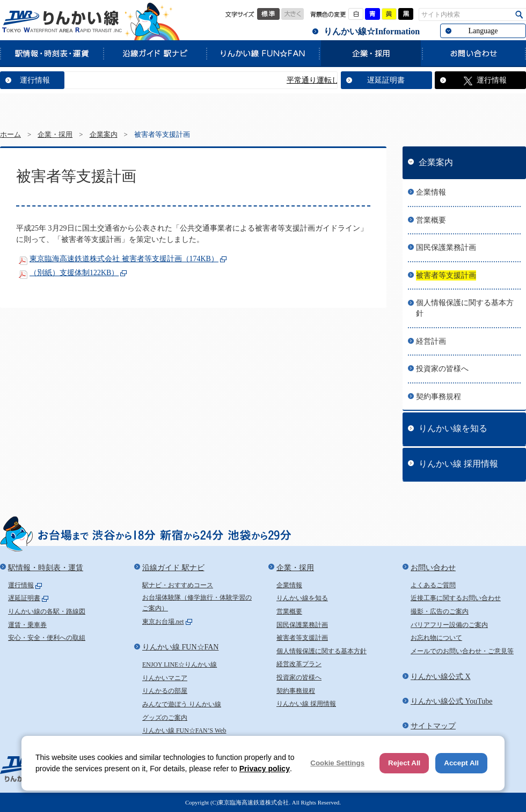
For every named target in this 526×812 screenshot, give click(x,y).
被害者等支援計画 (446, 275)
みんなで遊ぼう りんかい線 (182, 704)
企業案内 (104, 135)
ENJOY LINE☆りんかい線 (180, 665)
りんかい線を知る (453, 428)
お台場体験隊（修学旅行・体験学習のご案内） (197, 603)
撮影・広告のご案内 (440, 611)
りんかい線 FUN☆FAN (262, 53)
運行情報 (35, 80)
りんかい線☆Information (372, 31)
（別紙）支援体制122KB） (74, 273)
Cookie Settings (337, 763)
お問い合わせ (474, 53)
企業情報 (431, 192)
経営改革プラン (299, 664)
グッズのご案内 (165, 718)
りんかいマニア (165, 678)
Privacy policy (265, 769)
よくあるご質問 (433, 585)
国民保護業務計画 (446, 248)
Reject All (404, 763)
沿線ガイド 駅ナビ (155, 53)
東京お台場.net (163, 622)
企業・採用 (370, 53)
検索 (519, 15)
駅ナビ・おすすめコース (178, 585)
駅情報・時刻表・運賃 (52, 53)
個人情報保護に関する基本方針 (465, 308)
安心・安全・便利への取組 (47, 638)
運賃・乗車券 (27, 625)
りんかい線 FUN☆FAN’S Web (184, 730)
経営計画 (431, 341)
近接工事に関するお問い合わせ (456, 598)
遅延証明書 (386, 80)
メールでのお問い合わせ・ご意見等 (462, 651)
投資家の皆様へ (442, 369)
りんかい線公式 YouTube (451, 701)
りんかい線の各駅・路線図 (47, 611)
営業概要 (431, 220)
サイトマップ (433, 726)
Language (483, 31)
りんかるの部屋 (165, 691)
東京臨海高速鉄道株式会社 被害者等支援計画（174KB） (124, 259)
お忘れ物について (436, 638)
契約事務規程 (439, 397)
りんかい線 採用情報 (458, 464)
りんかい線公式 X (441, 677)
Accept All (461, 763)
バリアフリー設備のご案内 (449, 625)
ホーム (10, 135)
